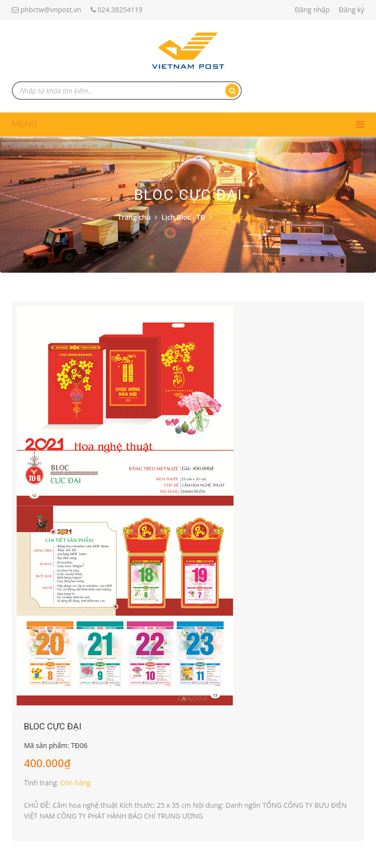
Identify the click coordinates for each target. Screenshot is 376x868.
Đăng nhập (312, 10)
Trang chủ (134, 217)
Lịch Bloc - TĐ (184, 217)
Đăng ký (352, 10)
